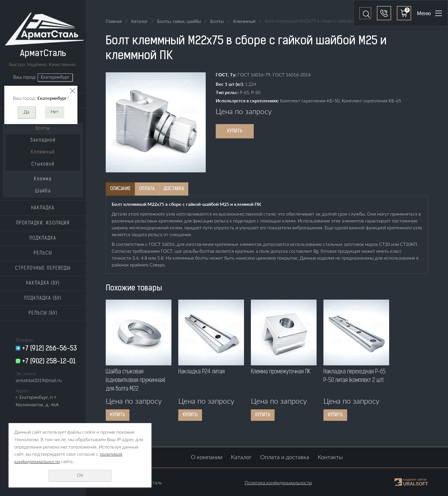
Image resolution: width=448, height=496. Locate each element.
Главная (114, 21)
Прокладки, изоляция (43, 223)
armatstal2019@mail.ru (39, 381)
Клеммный (43, 152)
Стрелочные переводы (43, 268)
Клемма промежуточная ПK (281, 372)
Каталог (139, 21)
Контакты (330, 457)
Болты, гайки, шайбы (179, 21)
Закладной (43, 140)
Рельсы (43, 253)
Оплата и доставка (285, 457)
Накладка (43, 208)
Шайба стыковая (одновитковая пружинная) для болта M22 (135, 381)
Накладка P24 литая (201, 372)
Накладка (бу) (43, 283)
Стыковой (43, 164)
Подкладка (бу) (43, 298)
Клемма (43, 179)
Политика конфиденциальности (278, 483)
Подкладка (43, 238)
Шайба (43, 191)
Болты (43, 129)
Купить (235, 131)
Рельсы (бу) (43, 313)
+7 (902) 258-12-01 (49, 362)
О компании (207, 457)
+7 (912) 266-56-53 (49, 349)
